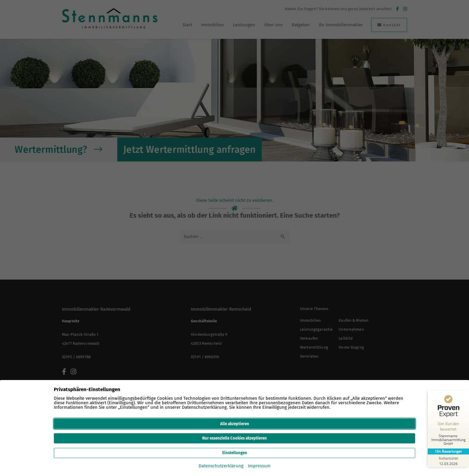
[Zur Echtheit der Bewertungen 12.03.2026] (447, 461)
